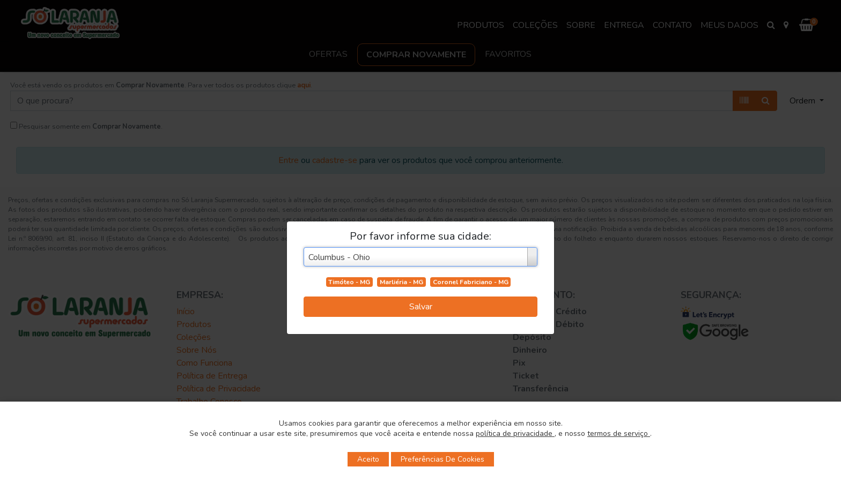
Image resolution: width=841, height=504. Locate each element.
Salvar (421, 307)
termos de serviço (619, 433)
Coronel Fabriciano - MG (471, 282)
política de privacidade (515, 433)
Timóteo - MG (349, 282)
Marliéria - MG (401, 282)
